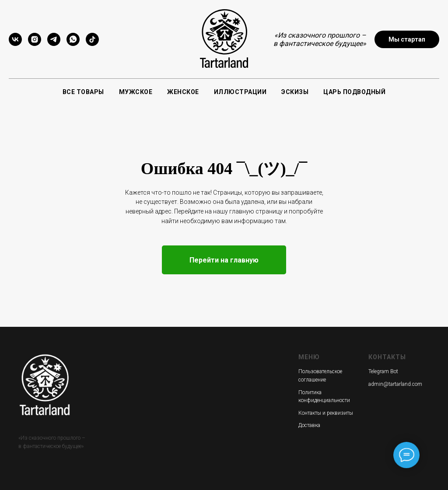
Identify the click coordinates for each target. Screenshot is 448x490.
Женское (183, 92)
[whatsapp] (73, 44)
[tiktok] (92, 44)
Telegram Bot (383, 371)
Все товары (83, 92)
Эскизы (295, 92)
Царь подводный (354, 92)
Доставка (309, 425)
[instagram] (35, 44)
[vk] (15, 44)
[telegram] (54, 44)
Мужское (136, 92)
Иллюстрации (240, 92)
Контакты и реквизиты (326, 413)
